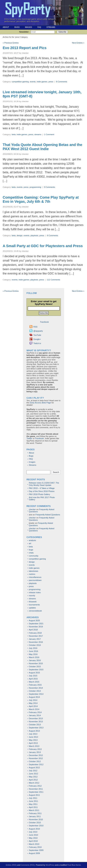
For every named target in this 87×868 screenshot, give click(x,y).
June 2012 (33, 774)
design (20, 235)
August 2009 (34, 853)
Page (40, 403)
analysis (32, 540)
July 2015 (33, 676)
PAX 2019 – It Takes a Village (42, 488)
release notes (35, 592)
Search (56, 472)
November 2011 (36, 789)
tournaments (34, 605)
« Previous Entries (11, 43)
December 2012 (36, 755)
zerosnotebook (35, 611)
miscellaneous (35, 577)
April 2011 (33, 807)
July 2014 (33, 700)
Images (28, 27)
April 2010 (33, 841)
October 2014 (35, 691)
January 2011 (35, 816)
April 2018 (33, 630)
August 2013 (34, 731)
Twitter (29, 438)
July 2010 (33, 832)
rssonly (32, 596)
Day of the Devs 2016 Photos (42, 491)
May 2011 (33, 804)
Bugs (17, 27)
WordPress (50, 865)
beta (14, 134)
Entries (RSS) (11, 865)
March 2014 (34, 709)
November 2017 (36, 636)
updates (32, 608)
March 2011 (34, 810)
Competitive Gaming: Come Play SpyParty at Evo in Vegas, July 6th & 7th (41, 199)
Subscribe (62, 32)
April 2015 (33, 679)
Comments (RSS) (28, 865)
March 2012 (34, 783)
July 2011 (33, 798)
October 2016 (35, 645)
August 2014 (34, 697)
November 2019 (36, 627)
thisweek (33, 602)
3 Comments (49, 187)
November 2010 (36, 819)
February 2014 (35, 712)
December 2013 (36, 718)
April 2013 (33, 743)
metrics (32, 574)
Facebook (39, 438)
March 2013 (34, 746)
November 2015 (36, 663)
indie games (42, 82)
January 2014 (35, 715)
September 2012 (36, 764)
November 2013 (36, 722)
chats (31, 553)
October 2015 (35, 667)
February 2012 (35, 786)
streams (38, 134)
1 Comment (49, 134)
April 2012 (33, 780)
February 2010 (35, 847)
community (34, 556)
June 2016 (33, 651)
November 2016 (36, 642)
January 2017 (35, 639)
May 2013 (33, 740)
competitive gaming (20, 82)
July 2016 (33, 648)
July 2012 (33, 771)
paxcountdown (35, 580)
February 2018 (35, 633)
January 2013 (35, 752)
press (51, 82)
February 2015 (35, 685)
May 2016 (33, 654)
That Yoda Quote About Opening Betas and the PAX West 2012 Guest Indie (42, 147)
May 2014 (33, 703)
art (30, 543)
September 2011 (36, 792)
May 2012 (33, 777)
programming (35, 187)
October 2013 (35, 725)
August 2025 (34, 620)
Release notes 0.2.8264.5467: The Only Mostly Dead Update (44, 484)
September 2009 (36, 850)
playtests (34, 235)
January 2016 (35, 660)
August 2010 (34, 829)
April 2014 (33, 706)
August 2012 (34, 768)
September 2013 (36, 728)
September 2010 (36, 826)
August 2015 (34, 673)
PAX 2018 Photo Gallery (39, 494)
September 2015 (36, 670)
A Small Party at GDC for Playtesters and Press (43, 246)
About (6, 27)
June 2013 (33, 737)
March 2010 (34, 844)
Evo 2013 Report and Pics (25, 48)
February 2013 (35, 749)
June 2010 (33, 835)
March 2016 (34, 657)
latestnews (33, 571)
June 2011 (33, 801)
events (33, 82)
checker (32, 509)
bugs (31, 550)
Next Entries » (78, 43)
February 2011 (35, 813)
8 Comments (62, 82)
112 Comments (53, 280)
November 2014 (36, 688)
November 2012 (36, 758)
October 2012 (35, 761)
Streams (51, 27)
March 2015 (34, 682)
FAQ (39, 27)
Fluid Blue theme (74, 865)
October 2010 (35, 823)
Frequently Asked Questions (48, 515)
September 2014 (36, 694)
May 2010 (33, 838)
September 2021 (36, 624)
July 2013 (33, 734)
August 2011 (34, 795)
